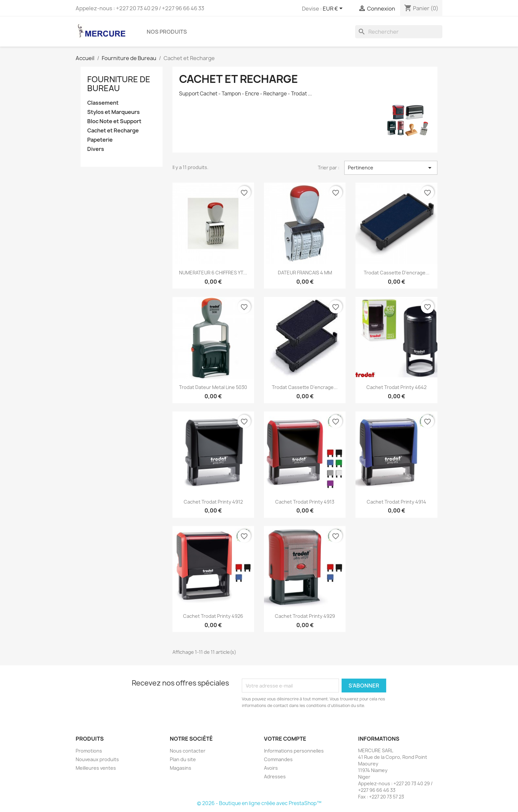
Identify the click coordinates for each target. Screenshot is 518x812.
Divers (96, 149)
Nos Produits (167, 32)
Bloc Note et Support (114, 121)
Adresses (275, 777)
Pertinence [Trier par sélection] (391, 168)
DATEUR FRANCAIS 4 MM (305, 273)
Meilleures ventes (96, 768)
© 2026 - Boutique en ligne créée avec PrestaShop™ (259, 803)
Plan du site (183, 759)
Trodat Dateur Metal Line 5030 (213, 387)
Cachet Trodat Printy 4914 (396, 502)
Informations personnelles (294, 751)
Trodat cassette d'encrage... (305, 387)
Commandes (278, 759)
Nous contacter (188, 751)
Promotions (89, 751)
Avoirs (271, 768)
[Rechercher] (399, 32)
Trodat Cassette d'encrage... (397, 273)
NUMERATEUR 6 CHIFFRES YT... (213, 273)
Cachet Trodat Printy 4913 (305, 502)
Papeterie (100, 140)
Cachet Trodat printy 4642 (396, 387)
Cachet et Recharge (113, 131)
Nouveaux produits (97, 759)
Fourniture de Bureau (119, 84)
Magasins (181, 768)
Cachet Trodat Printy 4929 (305, 616)
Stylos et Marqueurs (113, 112)
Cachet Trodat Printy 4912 (213, 502)
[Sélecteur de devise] (334, 9)
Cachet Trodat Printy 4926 (213, 616)
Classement (103, 103)
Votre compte (285, 739)
